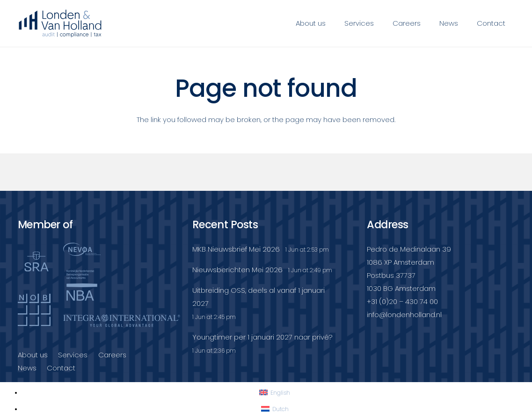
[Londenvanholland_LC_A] (61, 23)
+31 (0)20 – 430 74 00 (402, 301)
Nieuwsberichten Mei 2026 (237, 270)
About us (33, 355)
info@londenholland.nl (404, 315)
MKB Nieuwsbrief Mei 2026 (236, 249)
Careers (112, 355)
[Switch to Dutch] (275, 409)
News (27, 368)
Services (73, 355)
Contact (61, 368)
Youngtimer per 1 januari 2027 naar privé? (262, 337)
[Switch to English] (275, 393)
